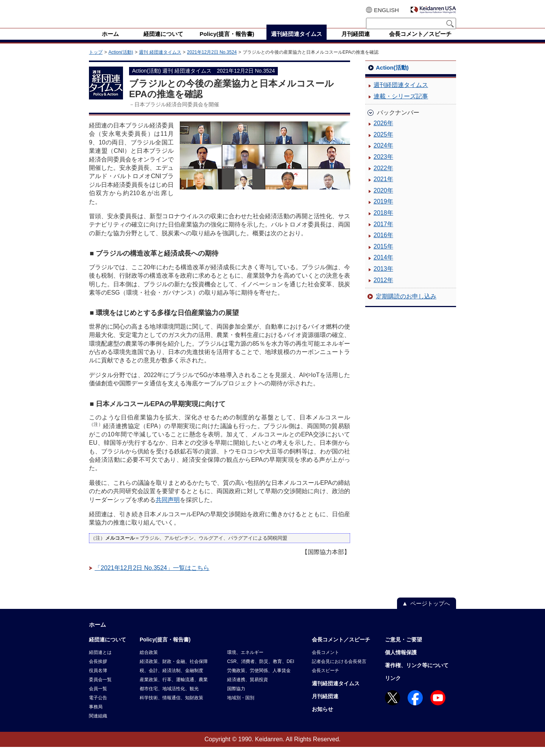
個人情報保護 (401, 661)
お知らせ (322, 718)
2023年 (383, 166)
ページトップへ (430, 612)
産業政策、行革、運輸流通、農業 (174, 689)
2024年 (383, 154)
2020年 (383, 199)
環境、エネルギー (245, 661)
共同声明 (168, 509)
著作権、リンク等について (417, 674)
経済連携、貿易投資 (248, 689)
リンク (393, 687)
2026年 (383, 132)
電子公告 (98, 707)
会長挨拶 (98, 671)
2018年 (383, 222)
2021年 (383, 188)
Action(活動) (121, 61)
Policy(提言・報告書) (165, 649)
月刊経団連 (325, 705)
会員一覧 (98, 698)
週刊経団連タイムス (401, 94)
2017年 (383, 233)
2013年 (383, 278)
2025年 (383, 144)
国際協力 (236, 698)
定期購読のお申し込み (406, 305)
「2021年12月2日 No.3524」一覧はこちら (152, 577)
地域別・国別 (241, 707)
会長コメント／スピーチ (341, 649)
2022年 (383, 177)
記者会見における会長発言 (339, 671)
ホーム (97, 634)
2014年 (383, 266)
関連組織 (98, 725)
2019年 (383, 210)
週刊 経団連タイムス (160, 61)
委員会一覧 (100, 689)
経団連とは (100, 661)
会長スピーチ (325, 680)
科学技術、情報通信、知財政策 (171, 707)
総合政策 (149, 661)
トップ (96, 61)
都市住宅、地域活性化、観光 (169, 698)
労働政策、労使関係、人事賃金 (259, 680)
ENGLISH (386, 10)
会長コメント (325, 661)
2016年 (383, 244)
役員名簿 (98, 680)
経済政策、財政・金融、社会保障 (174, 671)
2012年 (383, 289)
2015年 (383, 255)
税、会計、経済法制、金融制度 (171, 680)
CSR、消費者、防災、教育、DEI (261, 671)
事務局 (96, 716)
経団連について (107, 649)
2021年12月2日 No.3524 (212, 61)
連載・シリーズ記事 (401, 105)
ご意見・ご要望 (403, 649)
